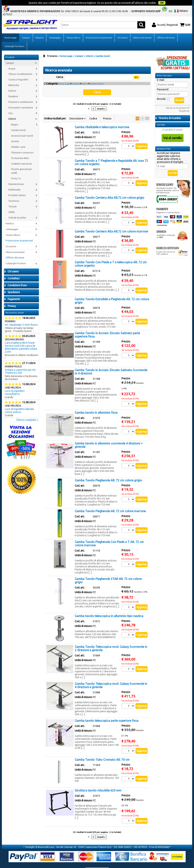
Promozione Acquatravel (99, 30)
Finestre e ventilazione (21, 94)
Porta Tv (16, 171)
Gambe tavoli (18, 122)
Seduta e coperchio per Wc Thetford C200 (20, 364)
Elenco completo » (27, 412)
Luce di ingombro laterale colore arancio (19, 403)
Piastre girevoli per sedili (22, 163)
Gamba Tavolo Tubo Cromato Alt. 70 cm (102, 752)
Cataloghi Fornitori (16, 256)
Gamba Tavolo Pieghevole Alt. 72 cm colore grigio (108, 473)
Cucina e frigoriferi (18, 72)
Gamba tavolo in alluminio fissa (96, 405)
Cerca (60, 69)
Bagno (15, 117)
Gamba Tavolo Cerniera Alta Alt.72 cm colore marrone (111, 224)
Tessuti (12, 199)
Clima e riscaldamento (20, 66)
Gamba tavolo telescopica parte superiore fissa (107, 713)
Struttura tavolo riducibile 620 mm (98, 783)
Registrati (184, 103)
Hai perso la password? (178, 100)
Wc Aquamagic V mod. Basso (21, 317)
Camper (26, 30)
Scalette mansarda (21, 156)
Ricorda (161, 91)
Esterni (12, 83)
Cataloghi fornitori (14, 39)
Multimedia (14, 182)
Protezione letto (20, 150)
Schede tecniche (17, 210)
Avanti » (101, 101)
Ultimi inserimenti (142, 30)
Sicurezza (14, 193)
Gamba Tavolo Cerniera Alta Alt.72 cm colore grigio (109, 190)
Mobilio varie (18, 139)
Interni (12, 111)
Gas (11, 106)
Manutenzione (16, 176)
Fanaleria (13, 89)
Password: (163, 82)
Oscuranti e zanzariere (21, 100)
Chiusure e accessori (22, 145)
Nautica (40, 30)
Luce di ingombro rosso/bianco (15, 385)
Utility (12, 204)
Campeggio (55, 30)
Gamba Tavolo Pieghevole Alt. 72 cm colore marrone (110, 503)
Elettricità (14, 78)
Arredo (15, 134)
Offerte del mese (166, 30)
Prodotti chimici (17, 188)
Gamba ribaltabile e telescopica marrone (102, 119)
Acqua (12, 61)
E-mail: (161, 72)
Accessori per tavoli (22, 128)
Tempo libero (73, 30)
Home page (11, 30)
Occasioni (123, 30)
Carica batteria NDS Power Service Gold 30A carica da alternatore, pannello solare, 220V (21, 340)
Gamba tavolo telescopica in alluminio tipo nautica (109, 608)
